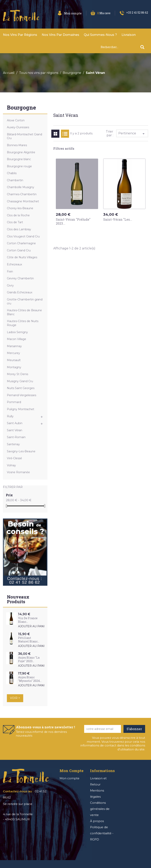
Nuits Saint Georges (21, 388)
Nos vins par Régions (20, 35)
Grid (55, 134)
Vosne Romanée (18, 472)
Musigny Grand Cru (20, 381)
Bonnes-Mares (17, 145)
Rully (10, 416)
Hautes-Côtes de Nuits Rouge (23, 323)
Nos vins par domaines (60, 35)
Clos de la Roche (18, 215)
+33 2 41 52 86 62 (137, 13)
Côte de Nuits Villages (22, 257)
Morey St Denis (17, 374)
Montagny (14, 367)
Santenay (13, 444)
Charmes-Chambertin (22, 194)
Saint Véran (15, 430)
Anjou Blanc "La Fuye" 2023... (29, 659)
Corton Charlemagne (21, 243)
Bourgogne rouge (19, 166)
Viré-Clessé (14, 458)
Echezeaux (14, 264)
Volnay (11, 465)
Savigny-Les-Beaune (21, 451)
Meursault (14, 360)
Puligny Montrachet (21, 409)
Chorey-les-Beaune (20, 208)
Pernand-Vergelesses (22, 395)
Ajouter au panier (33, 626)
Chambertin (15, 180)
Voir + (15, 698)
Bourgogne (21, 108)
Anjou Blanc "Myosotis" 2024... (30, 679)
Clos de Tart (15, 222)
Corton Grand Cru (19, 250)
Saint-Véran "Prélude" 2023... (73, 221)
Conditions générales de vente (100, 809)
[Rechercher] (124, 47)
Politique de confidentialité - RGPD (102, 833)
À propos (97, 821)
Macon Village (17, 339)
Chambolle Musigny (21, 187)
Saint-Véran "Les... (118, 219)
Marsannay (14, 346)
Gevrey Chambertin (20, 278)
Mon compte (70, 778)
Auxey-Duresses (18, 127)
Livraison (129, 35)
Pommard (14, 402)
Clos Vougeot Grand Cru (23, 236)
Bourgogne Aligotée (21, 152)
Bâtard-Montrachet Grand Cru (24, 136)
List (65, 134)
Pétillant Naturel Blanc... (29, 640)
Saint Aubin (15, 423)
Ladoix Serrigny (17, 332)
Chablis (12, 173)
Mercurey (13, 353)
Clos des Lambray (19, 229)
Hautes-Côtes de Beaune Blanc (24, 312)
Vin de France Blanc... (28, 620)
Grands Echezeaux (20, 292)
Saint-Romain (16, 437)
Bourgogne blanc (19, 159)
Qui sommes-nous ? (100, 35)
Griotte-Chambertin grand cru (25, 301)
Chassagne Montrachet (23, 201)
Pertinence (132, 134)
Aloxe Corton (16, 120)
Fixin (10, 271)
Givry (10, 285)
